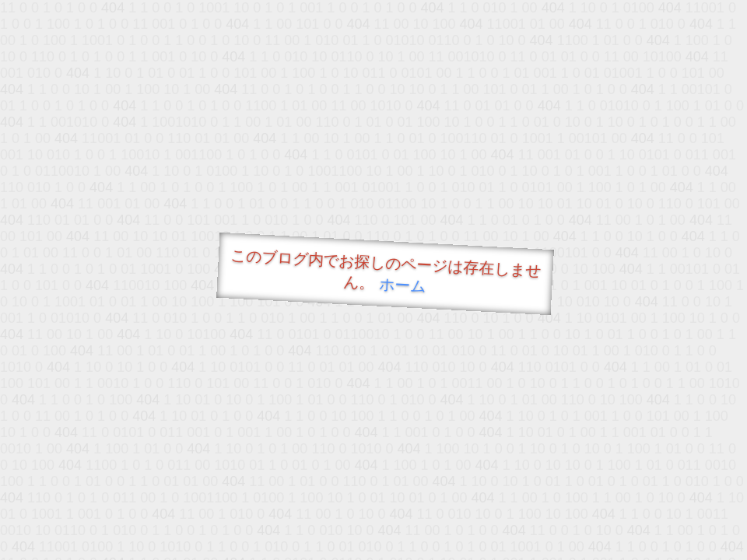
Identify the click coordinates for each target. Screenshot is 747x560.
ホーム (403, 285)
